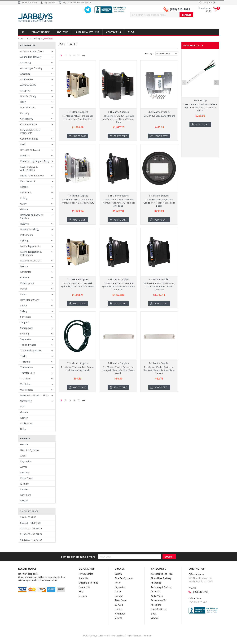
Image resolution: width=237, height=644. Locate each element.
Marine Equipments (30, 246)
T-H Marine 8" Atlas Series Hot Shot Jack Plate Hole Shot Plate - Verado (118, 370)
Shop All (24, 322)
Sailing (24, 311)
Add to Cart (79, 136)
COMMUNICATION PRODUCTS (30, 131)
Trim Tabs (26, 378)
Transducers (27, 367)
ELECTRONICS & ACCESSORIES (29, 168)
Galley (23, 204)
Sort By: (149, 53)
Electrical (25, 156)
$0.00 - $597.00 (28, 517)
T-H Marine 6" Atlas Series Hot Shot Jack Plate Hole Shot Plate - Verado (159, 370)
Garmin (24, 444)
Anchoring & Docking (31, 68)
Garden (24, 412)
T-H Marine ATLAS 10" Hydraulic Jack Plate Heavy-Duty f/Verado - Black (118, 119)
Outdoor (25, 277)
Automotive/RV (28, 85)
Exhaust (24, 187)
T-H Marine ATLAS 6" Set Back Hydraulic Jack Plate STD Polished (77, 285)
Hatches (24, 224)
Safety (24, 305)
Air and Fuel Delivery (31, 57)
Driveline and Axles (30, 150)
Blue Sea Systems (30, 450)
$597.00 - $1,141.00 (30, 523)
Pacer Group (27, 478)
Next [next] (216, 82)
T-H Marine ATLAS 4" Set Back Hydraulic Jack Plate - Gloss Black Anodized (118, 203)
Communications (29, 139)
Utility (23, 429)
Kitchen (24, 418)
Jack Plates (48, 39)
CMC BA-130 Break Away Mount (159, 116)
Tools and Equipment (31, 350)
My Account (50, 2)
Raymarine (26, 461)
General (24, 209)
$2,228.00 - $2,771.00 (31, 540)
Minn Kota (26, 495)
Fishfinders (26, 192)
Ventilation (26, 384)
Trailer (24, 356)
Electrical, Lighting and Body (35, 161)
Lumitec (24, 489)
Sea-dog (25, 472)
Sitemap (83, 596)
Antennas (25, 74)
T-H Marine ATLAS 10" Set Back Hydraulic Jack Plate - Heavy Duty (78, 201)
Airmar (24, 467)
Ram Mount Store (30, 300)
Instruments (26, 235)
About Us (63, 32)
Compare (207, 2)
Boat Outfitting (33, 39)
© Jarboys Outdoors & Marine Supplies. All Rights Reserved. (117, 636)
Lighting (24, 241)
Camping (25, 113)
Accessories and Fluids (32, 51)
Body (23, 102)
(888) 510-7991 (180, 9)
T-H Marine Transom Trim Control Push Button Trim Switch (78, 369)
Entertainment (28, 181)
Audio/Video (26, 79)
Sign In (66, 2)
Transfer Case (28, 373)
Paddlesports (27, 283)
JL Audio (24, 484)
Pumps (24, 289)
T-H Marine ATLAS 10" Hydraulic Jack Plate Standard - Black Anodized (159, 286)
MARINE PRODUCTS (31, 261)
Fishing (24, 198)
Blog (131, 32)
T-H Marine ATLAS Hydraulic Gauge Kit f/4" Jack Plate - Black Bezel (159, 203)
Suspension (26, 339)
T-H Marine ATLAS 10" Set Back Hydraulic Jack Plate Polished (77, 117)
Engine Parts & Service (32, 176)
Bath (23, 407)
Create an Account (82, 2)
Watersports (27, 390)
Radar (23, 294)
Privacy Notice (41, 32)
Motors (24, 266)
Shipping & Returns (87, 32)
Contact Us (113, 32)
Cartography (27, 119)
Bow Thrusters (28, 107)
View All (24, 501)
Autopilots (26, 91)
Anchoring (25, 62)
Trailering (25, 362)
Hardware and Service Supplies (32, 216)
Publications (26, 423)
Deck (23, 144)
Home (21, 39)
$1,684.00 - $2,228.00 (31, 534)
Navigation (26, 272)
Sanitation (25, 317)
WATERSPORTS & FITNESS (34, 395)
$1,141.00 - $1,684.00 (31, 528)
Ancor (23, 456)
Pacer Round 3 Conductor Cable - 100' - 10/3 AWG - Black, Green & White (200, 107)
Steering (24, 334)
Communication (29, 124)
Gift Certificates (30, 2)
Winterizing (26, 401)
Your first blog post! (28, 574)
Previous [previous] (184, 82)
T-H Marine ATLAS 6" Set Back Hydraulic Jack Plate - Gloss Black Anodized (118, 286)
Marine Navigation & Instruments (31, 253)
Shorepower (27, 328)
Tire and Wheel (28, 345)
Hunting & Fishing (29, 229)
